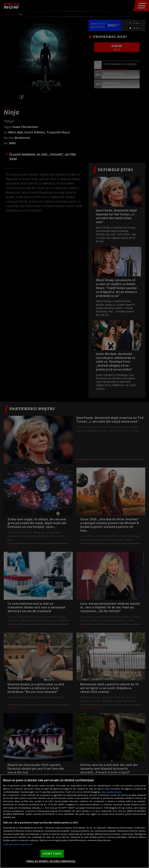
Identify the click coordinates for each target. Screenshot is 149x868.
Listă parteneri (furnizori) (18, 844)
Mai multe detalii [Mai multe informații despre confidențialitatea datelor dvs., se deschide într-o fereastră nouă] (112, 792)
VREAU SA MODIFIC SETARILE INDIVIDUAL (51, 861)
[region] (74, 821)
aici (42, 808)
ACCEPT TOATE (52, 854)
